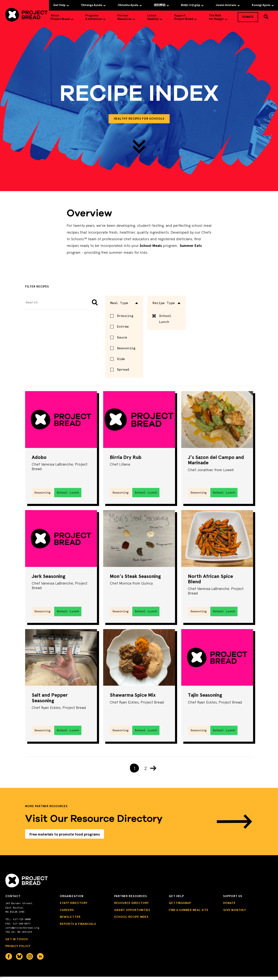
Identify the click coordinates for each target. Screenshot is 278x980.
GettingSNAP (180, 904)
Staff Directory (74, 904)
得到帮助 (161, 5)
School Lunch (162, 319)
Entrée (123, 327)
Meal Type (124, 303)
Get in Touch (17, 940)
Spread (123, 369)
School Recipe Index (131, 918)
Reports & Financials (78, 925)
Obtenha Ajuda (130, 5)
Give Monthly (235, 911)
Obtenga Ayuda (93, 5)
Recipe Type (167, 303)
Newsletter (70, 918)
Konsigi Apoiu (263, 5)
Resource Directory (132, 904)
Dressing (125, 316)
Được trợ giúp (192, 5)
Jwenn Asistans (228, 5)
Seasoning (126, 348)
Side (121, 359)
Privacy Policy (18, 947)
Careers (67, 911)
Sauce (122, 337)
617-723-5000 (22, 920)
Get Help (61, 5)
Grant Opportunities (132, 911)
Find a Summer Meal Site (189, 911)
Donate (229, 904)
